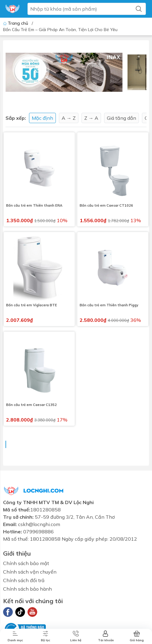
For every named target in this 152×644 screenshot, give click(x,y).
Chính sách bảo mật (26, 563)
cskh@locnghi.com (39, 524)
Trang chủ (16, 23)
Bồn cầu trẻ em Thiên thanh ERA (34, 205)
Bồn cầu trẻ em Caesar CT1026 (106, 205)
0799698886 (38, 532)
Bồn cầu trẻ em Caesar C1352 (31, 405)
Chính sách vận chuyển (30, 572)
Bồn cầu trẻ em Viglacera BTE (32, 305)
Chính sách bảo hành (27, 589)
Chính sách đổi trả (24, 580)
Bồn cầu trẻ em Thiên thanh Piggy (109, 305)
